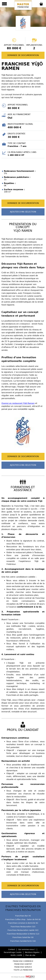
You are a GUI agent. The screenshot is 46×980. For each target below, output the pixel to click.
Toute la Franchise (23, 970)
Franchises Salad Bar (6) (23, 937)
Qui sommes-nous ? (27, 949)
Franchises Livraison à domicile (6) (23, 923)
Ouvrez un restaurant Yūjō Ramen (18, 403)
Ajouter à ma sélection (23, 212)
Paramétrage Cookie (13, 952)
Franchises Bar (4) (23, 916)
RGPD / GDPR (16, 955)
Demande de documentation (23, 55)
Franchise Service (23, 967)
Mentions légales (32, 952)
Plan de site (30, 955)
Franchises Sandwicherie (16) (23, 941)
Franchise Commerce (23, 961)
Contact (12, 949)
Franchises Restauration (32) (23, 927)
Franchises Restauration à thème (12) (23, 934)
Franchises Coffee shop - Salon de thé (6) (23, 919)
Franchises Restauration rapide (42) (23, 930)
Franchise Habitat (23, 964)
